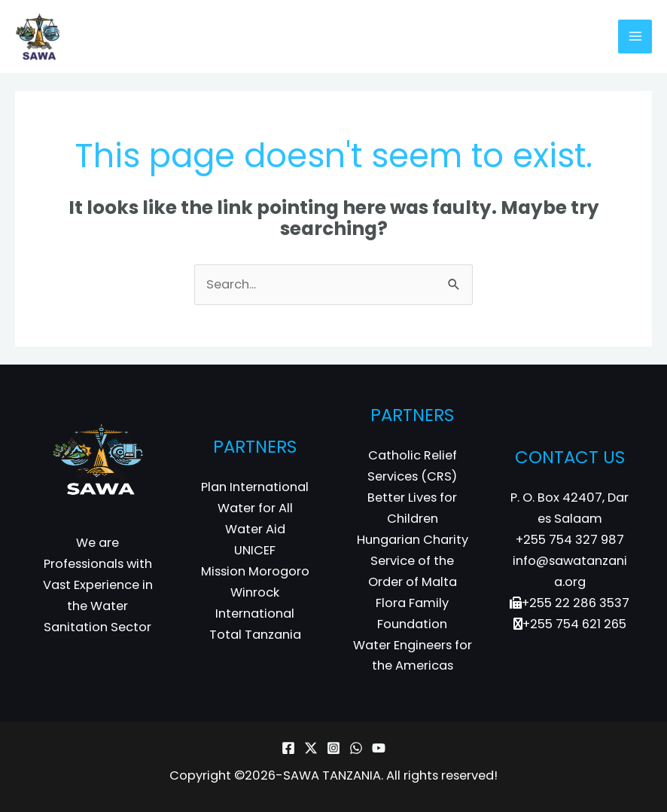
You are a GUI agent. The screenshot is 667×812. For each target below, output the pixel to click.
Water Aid (255, 529)
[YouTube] (379, 748)
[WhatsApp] (356, 748)
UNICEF (255, 550)
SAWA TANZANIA (332, 775)
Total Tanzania (255, 635)
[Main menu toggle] (635, 37)
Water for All (255, 508)
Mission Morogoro (255, 571)
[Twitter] (311, 748)
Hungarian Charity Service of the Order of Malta (413, 561)
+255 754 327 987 (570, 540)
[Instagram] (333, 748)
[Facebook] (288, 748)
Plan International (255, 487)
